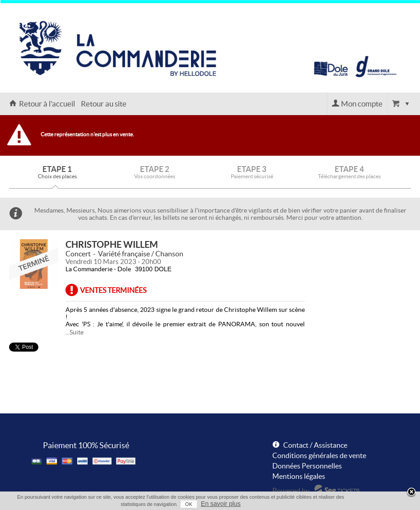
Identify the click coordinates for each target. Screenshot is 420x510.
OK (189, 504)
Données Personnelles (307, 466)
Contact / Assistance (315, 445)
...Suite (75, 332)
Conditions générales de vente (319, 455)
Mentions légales (299, 476)
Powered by (291, 491)
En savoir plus (221, 504)
